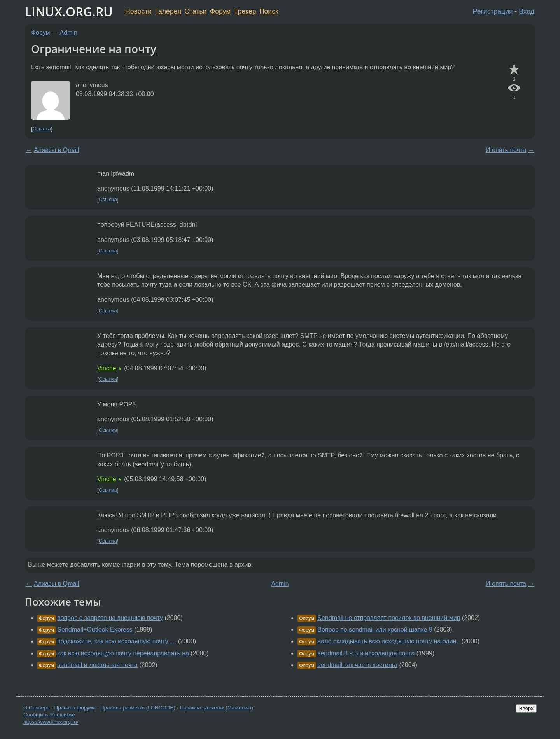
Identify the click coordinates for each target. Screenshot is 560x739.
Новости (138, 11)
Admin (69, 32)
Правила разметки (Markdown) (216, 708)
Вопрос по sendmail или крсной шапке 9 (375, 630)
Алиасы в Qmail (57, 150)
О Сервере (37, 708)
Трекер (245, 11)
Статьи (195, 11)
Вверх (526, 708)
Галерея (168, 11)
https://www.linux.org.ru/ (51, 722)
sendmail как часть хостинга (357, 665)
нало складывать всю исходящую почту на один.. (388, 641)
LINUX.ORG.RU (69, 11)
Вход (527, 11)
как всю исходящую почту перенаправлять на (123, 653)
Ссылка (42, 129)
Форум (220, 11)
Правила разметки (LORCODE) (138, 708)
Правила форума (75, 708)
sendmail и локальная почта (97, 665)
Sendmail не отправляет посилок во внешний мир (389, 618)
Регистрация (493, 11)
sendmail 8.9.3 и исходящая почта (366, 653)
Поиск (269, 11)
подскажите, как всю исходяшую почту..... (117, 641)
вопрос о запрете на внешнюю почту (110, 618)
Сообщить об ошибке (49, 715)
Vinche (107, 368)
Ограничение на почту (94, 49)
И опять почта (506, 150)
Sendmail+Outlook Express (95, 630)
